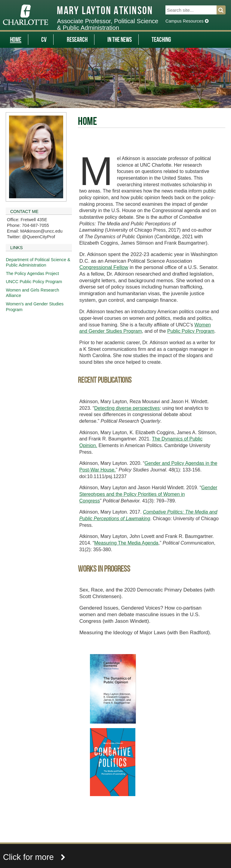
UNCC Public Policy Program (34, 282)
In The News (120, 40)
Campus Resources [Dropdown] (187, 21)
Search (225, 10)
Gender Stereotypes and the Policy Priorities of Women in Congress (148, 494)
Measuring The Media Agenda (126, 543)
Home (16, 40)
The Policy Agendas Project (32, 273)
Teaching (161, 40)
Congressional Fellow (104, 267)
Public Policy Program (191, 331)
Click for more (34, 857)
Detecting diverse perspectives (127, 408)
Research (77, 40)
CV (44, 40)
